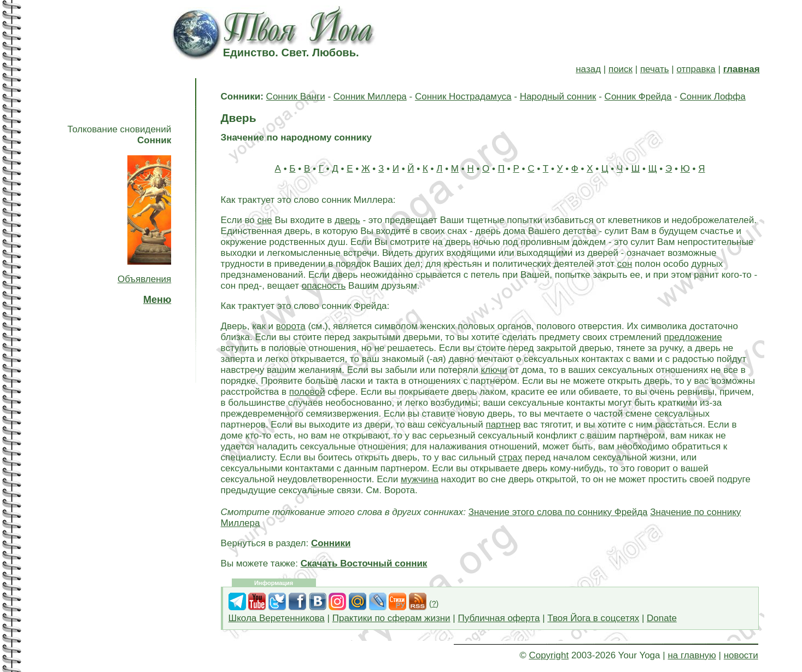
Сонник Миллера (370, 97)
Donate (662, 618)
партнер (503, 425)
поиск (620, 69)
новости (741, 655)
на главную (692, 655)
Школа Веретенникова (277, 618)
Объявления (144, 279)
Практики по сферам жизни (391, 618)
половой (307, 392)
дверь (347, 220)
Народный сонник (558, 97)
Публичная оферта (499, 618)
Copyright (549, 655)
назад (588, 69)
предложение (693, 337)
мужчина (420, 479)
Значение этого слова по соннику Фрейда (558, 512)
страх (511, 457)
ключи (494, 370)
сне (264, 220)
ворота (291, 326)
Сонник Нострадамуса (463, 97)
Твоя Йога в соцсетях (593, 618)
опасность (324, 286)
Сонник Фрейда (638, 97)
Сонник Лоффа (713, 97)
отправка (696, 69)
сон (625, 264)
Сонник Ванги (296, 97)
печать (655, 69)
